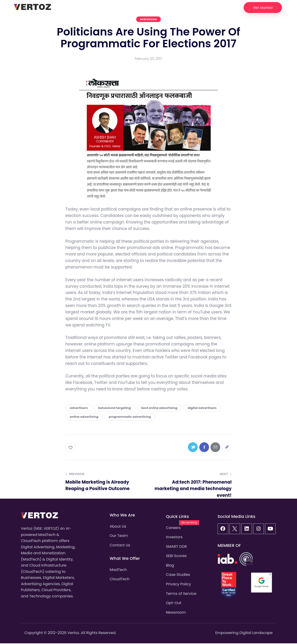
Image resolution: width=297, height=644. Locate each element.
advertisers (79, 408)
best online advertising (159, 408)
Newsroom (148, 19)
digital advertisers (202, 408)
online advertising (84, 417)
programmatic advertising (130, 417)
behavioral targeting (115, 408)
